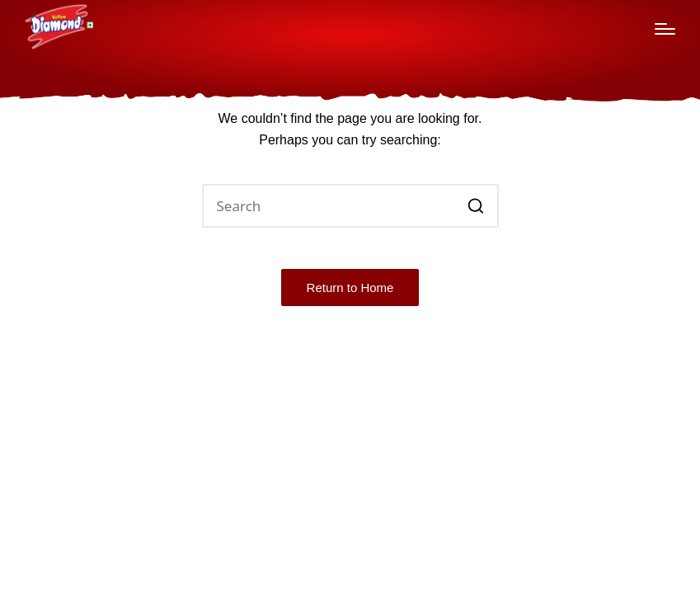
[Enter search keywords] (350, 206)
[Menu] (665, 29)
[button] (476, 206)
